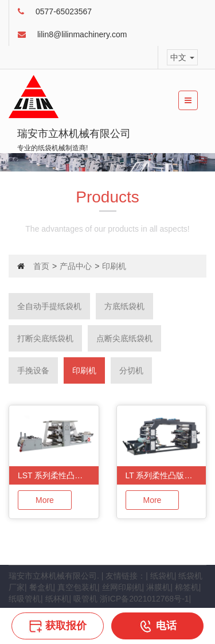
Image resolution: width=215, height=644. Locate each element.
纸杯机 (57, 599)
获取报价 (57, 626)
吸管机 (85, 599)
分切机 (131, 370)
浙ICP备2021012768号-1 (144, 599)
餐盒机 (41, 587)
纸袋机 (162, 576)
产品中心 (76, 266)
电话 (158, 626)
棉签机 (187, 587)
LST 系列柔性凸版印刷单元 (58, 475)
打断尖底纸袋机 (45, 338)
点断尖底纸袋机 (124, 338)
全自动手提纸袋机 (49, 306)
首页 (41, 266)
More (45, 500)
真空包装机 (77, 587)
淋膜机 (158, 587)
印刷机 (84, 370)
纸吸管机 (25, 599)
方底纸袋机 (124, 306)
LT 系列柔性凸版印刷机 (166, 475)
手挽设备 (33, 370)
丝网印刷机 (122, 587)
